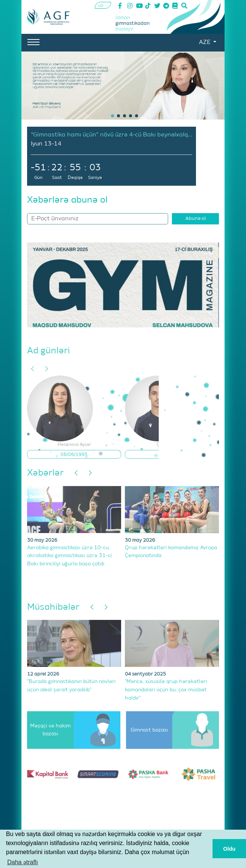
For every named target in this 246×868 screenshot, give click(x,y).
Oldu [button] (229, 849)
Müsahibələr (53, 607)
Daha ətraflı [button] (23, 862)
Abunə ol (196, 219)
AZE (205, 42)
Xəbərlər (45, 473)
